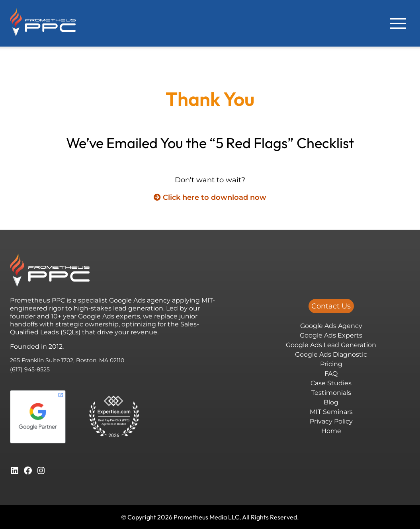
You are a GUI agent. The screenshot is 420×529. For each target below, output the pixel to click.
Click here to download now (210, 197)
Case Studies (331, 383)
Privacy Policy (331, 421)
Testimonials (331, 393)
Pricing (331, 364)
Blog (331, 402)
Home (331, 431)
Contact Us (331, 306)
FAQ (331, 374)
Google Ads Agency (331, 326)
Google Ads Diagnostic (331, 354)
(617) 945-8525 (30, 369)
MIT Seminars (331, 412)
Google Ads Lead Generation (331, 345)
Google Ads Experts (331, 335)
